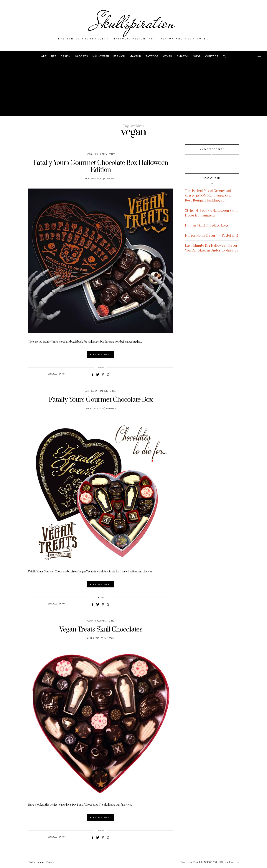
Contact (212, 57)
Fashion (119, 57)
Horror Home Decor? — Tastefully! (211, 235)
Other (168, 57)
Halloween (101, 57)
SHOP (197, 57)
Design (66, 57)
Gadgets (82, 57)
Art (44, 57)
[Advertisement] (133, 90)
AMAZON (183, 57)
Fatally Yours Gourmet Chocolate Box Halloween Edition (101, 166)
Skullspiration (134, 23)
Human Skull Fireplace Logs (207, 225)
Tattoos (152, 57)
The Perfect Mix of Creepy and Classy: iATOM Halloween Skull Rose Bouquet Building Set (209, 195)
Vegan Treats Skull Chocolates (101, 630)
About (41, 862)
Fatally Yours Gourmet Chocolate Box (101, 400)
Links (32, 862)
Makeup (135, 57)
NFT (54, 57)
